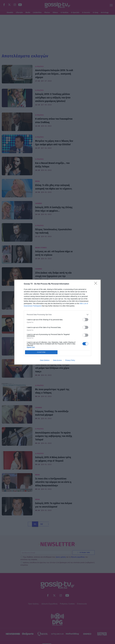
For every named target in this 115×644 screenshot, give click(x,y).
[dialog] (57, 322)
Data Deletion (45, 360)
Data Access (57, 360)
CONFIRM (41, 352)
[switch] (85, 320)
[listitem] (57, 315)
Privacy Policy (70, 360)
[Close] (96, 284)
